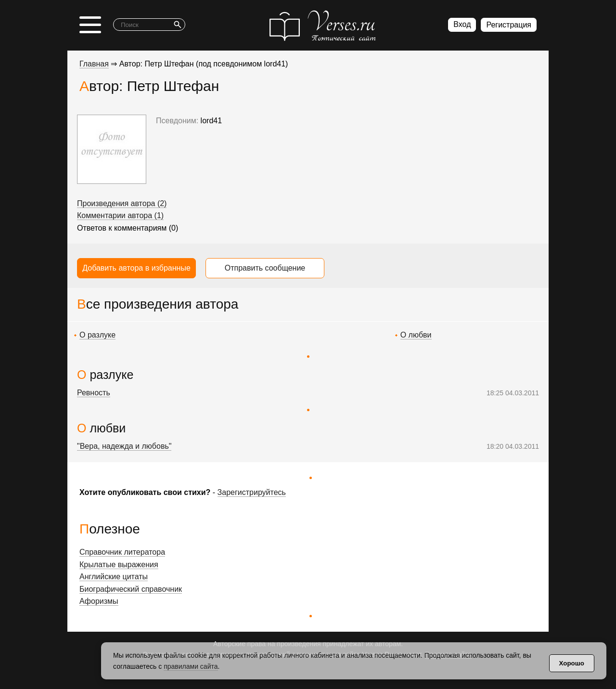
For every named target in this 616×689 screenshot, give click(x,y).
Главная (94, 64)
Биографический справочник (131, 589)
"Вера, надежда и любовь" (124, 446)
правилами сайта (191, 666)
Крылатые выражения (119, 565)
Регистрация (509, 25)
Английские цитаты (114, 577)
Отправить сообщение (265, 268)
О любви (416, 335)
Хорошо (572, 663)
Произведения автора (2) (122, 203)
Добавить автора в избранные (136, 268)
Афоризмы (99, 601)
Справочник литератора (122, 552)
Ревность (94, 393)
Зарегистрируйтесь (252, 492)
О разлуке (97, 335)
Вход (462, 24)
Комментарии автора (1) (120, 215)
